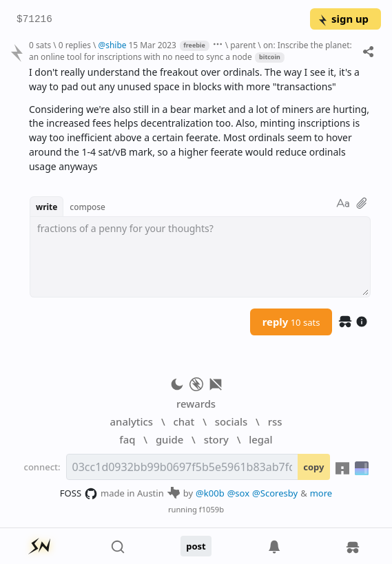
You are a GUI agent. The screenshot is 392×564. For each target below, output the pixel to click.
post (196, 546)
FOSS (79, 494)
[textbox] (200, 257)
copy (313, 467)
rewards (196, 404)
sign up (343, 19)
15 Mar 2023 (153, 45)
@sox (238, 493)
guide (169, 439)
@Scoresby (275, 493)
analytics (132, 421)
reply (291, 322)
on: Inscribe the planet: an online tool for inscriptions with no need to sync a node (190, 51)
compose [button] (87, 207)
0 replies (75, 45)
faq (127, 439)
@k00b (210, 493)
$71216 (34, 20)
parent (243, 45)
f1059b (212, 509)
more (321, 493)
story (216, 439)
